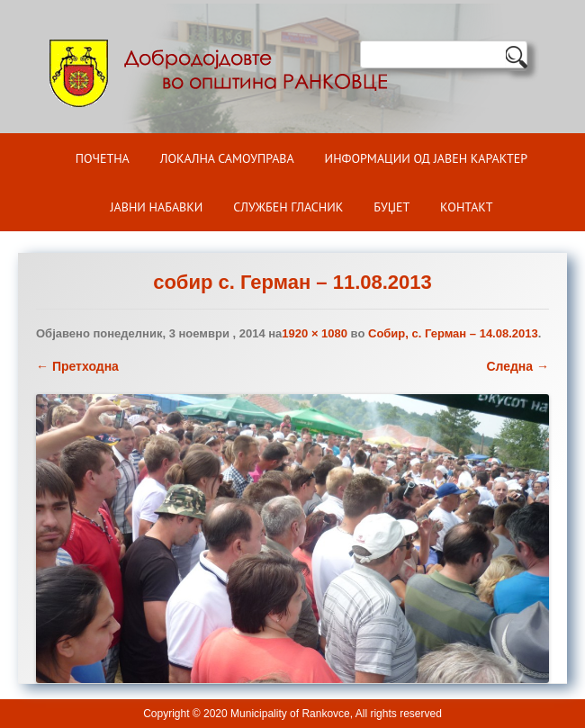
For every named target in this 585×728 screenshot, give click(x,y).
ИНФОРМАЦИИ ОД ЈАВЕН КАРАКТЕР (427, 158)
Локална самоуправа (227, 158)
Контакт (466, 207)
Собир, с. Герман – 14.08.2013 (453, 333)
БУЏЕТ (391, 207)
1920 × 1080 (315, 333)
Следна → (517, 366)
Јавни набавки (156, 207)
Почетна (103, 158)
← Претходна (77, 366)
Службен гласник (288, 207)
